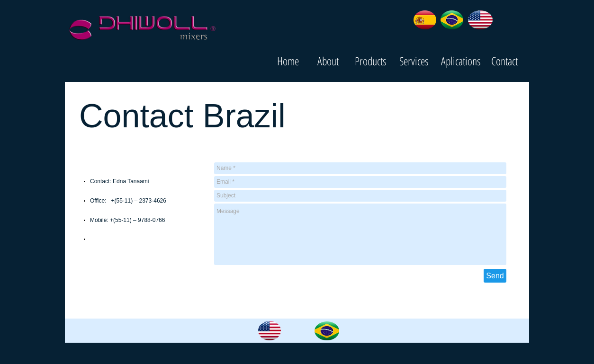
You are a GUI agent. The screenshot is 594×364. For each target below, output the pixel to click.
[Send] (495, 276)
